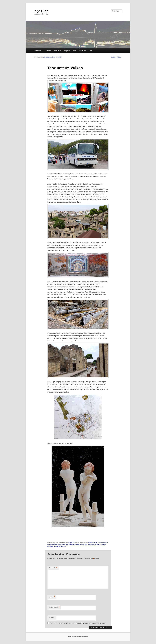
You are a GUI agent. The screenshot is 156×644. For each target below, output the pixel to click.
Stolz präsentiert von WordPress (78, 637)
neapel (68, 545)
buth (96, 543)
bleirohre (91, 543)
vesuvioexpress (90, 545)
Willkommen (38, 51)
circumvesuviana (103, 543)
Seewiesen (58, 51)
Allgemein (71, 543)
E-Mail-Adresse (54, 607)
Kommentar (53, 568)
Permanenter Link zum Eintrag (56, 547)
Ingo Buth (41, 11)
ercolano (50, 545)
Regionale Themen (70, 51)
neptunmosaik (74, 545)
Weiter (120, 57)
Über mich (48, 51)
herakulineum (57, 545)
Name (52, 597)
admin (60, 57)
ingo (63, 545)
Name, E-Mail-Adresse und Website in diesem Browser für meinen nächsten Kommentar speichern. (78, 623)
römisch (82, 545)
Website (51, 618)
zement (97, 545)
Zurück (112, 57)
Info (91, 51)
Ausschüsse (83, 51)
